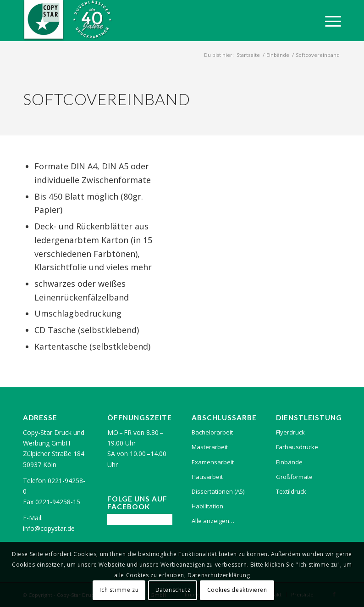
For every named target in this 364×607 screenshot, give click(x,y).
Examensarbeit (213, 462)
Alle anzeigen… (213, 521)
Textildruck (291, 491)
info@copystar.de (49, 528)
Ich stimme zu (119, 590)
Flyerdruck (290, 432)
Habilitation (207, 506)
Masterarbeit (210, 447)
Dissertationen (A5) (218, 491)
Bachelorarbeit (212, 432)
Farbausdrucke (297, 447)
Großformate (294, 477)
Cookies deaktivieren (237, 590)
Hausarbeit (207, 477)
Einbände (278, 55)
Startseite (248, 55)
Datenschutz (173, 590)
